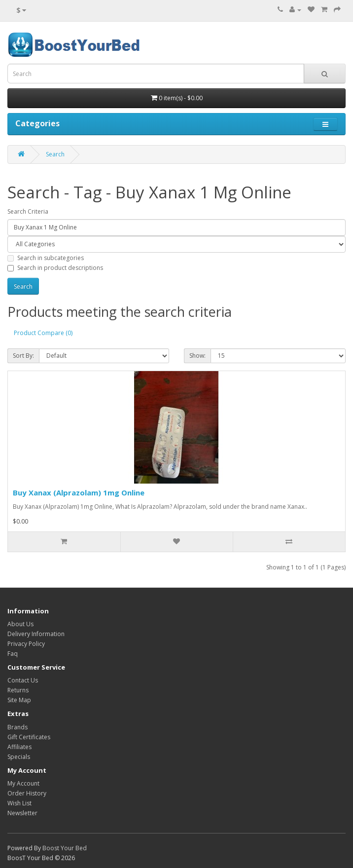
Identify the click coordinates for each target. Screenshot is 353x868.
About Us (20, 624)
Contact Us (23, 680)
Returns (18, 690)
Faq (13, 654)
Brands (18, 727)
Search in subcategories (46, 258)
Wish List (19, 803)
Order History (27, 793)
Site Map (19, 700)
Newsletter (22, 813)
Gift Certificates (29, 737)
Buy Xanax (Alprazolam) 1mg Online (79, 492)
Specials (19, 757)
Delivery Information (36, 634)
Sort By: (23, 356)
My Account (23, 783)
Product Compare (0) (43, 333)
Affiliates (19, 747)
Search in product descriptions (55, 268)
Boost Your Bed (65, 848)
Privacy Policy (26, 644)
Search (55, 154)
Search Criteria (28, 211)
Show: (197, 356)
